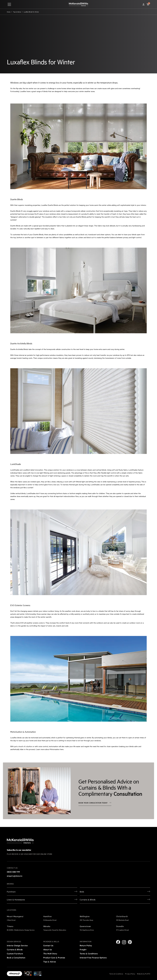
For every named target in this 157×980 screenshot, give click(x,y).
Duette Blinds (17, 199)
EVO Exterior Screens (20, 605)
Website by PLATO (144, 974)
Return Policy (86, 945)
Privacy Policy (130, 974)
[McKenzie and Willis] (78, 4)
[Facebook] (118, 942)
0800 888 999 (13, 872)
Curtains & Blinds (15, 949)
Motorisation (16, 732)
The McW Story (50, 953)
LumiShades (15, 470)
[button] (148, 4)
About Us (48, 949)
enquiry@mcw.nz (15, 876)
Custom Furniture (15, 953)
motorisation (54, 746)
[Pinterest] (130, 942)
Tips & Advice (50, 962)
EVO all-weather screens (29, 623)
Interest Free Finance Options (93, 957)
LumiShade (16, 464)
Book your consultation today (95, 803)
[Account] (144, 4)
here (62, 749)
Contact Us (48, 945)
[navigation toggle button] (9, 4)
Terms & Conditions (89, 953)
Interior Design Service (17, 945)
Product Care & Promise (54, 957)
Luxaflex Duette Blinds (49, 205)
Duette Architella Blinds (21, 343)
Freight (83, 949)
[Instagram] (124, 942)
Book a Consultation (16, 957)
